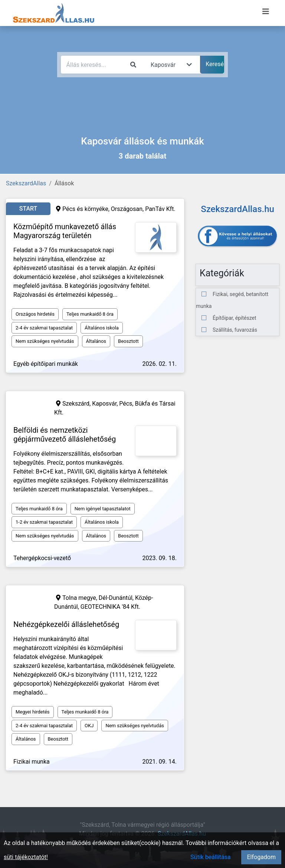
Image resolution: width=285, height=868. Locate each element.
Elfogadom (261, 857)
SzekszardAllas (26, 183)
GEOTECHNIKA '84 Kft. (110, 607)
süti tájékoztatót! (26, 857)
